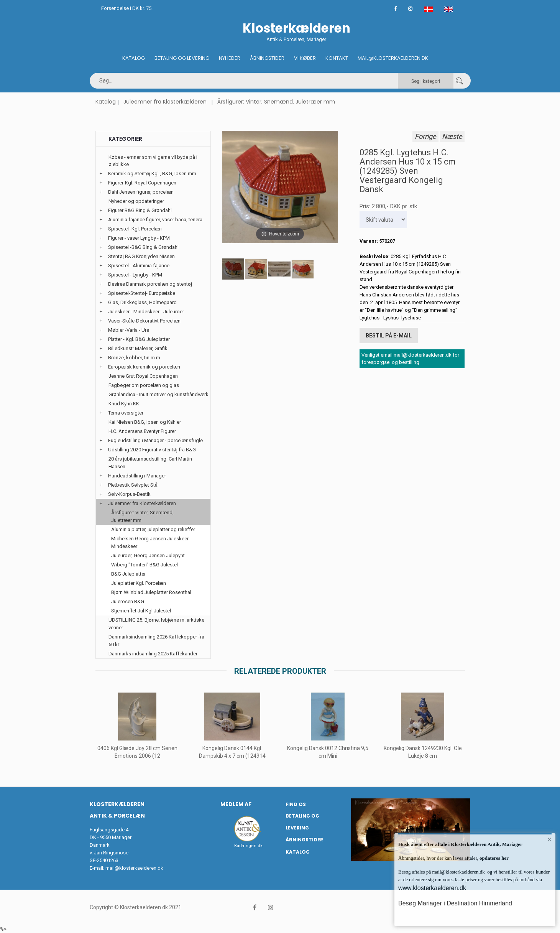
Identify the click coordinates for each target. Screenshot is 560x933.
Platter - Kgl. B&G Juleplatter (139, 339)
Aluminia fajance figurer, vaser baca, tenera (155, 220)
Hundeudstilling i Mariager (137, 476)
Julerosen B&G (128, 601)
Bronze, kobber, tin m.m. (135, 358)
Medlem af (236, 804)
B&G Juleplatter (128, 574)
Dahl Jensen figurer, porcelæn (141, 192)
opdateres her (493, 858)
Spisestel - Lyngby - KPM (135, 275)
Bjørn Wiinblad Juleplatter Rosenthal (151, 592)
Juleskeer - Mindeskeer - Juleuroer (146, 312)
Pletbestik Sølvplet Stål (133, 485)
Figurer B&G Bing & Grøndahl (140, 210)
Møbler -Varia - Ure (129, 330)
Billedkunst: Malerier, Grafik (138, 348)
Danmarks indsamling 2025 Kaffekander (153, 654)
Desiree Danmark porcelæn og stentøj (150, 284)
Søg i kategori (426, 81)
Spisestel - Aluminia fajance (139, 266)
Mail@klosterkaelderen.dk (393, 58)
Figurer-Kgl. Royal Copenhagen (142, 183)
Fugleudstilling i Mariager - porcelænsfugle (155, 440)
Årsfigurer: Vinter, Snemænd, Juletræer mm (276, 102)
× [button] (549, 839)
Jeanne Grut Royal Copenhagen (143, 376)
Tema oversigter (126, 413)
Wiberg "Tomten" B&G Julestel (145, 565)
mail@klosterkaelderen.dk (134, 868)
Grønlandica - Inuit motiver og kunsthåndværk (158, 394)
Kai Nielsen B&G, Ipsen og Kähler (145, 422)
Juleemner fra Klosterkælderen (165, 102)
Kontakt (337, 58)
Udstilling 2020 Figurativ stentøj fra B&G (152, 450)
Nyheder (230, 58)
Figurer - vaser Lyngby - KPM (139, 238)
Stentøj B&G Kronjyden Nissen (141, 256)
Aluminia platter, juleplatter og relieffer (153, 529)
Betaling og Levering (182, 58)
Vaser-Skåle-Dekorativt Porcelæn (144, 321)
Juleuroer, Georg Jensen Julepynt (148, 555)
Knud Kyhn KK (124, 404)
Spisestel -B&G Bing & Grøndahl (143, 247)
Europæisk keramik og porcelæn (144, 367)
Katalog (134, 58)
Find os (296, 804)
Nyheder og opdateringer (136, 201)
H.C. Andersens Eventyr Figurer (142, 431)
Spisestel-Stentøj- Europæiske (142, 293)
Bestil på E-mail (389, 336)
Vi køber (305, 58)
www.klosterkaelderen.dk (432, 888)
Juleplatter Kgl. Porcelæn (139, 583)
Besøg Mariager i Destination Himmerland (455, 903)
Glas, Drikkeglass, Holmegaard (142, 302)
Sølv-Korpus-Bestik (129, 494)
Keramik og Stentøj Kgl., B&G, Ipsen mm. (153, 174)
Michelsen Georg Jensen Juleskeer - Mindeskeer (151, 542)
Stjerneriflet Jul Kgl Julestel (141, 611)
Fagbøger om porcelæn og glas (144, 385)
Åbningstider (267, 58)
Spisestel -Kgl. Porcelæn (135, 229)
